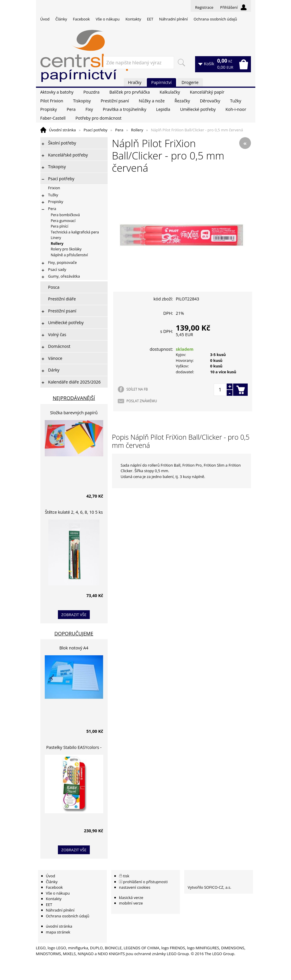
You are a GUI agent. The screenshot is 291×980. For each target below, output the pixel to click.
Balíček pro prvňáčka (130, 92)
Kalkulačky (170, 92)
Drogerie (190, 82)
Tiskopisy (82, 101)
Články (61, 19)
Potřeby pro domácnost (98, 118)
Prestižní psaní (115, 101)
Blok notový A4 (74, 648)
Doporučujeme (74, 633)
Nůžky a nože (152, 101)
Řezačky (182, 101)
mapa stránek (58, 932)
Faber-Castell (53, 118)
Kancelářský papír (207, 92)
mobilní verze (131, 903)
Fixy (89, 109)
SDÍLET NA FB (137, 389)
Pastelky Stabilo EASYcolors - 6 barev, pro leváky (74, 748)
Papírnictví (161, 82)
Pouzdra (91, 92)
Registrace (204, 7)
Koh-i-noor (236, 109)
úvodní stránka (59, 926)
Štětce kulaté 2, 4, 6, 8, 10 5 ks (74, 512)
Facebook (81, 19)
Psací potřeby (96, 130)
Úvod (45, 19)
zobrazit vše (74, 615)
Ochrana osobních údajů (215, 19)
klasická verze (131, 898)
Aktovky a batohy (57, 92)
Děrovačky (210, 101)
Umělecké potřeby (198, 109)
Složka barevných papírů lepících (74, 414)
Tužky (236, 101)
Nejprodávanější (74, 398)
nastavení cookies (135, 887)
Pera (71, 109)
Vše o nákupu (108, 19)
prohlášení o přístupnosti (145, 882)
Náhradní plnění (173, 19)
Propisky (49, 109)
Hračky (135, 82)
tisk (126, 876)
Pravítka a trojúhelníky (125, 109)
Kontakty (133, 19)
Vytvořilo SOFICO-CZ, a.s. (210, 887)
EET (150, 19)
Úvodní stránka (63, 130)
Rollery (137, 130)
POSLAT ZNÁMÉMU (142, 401)
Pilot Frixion (52, 101)
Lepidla (163, 109)
